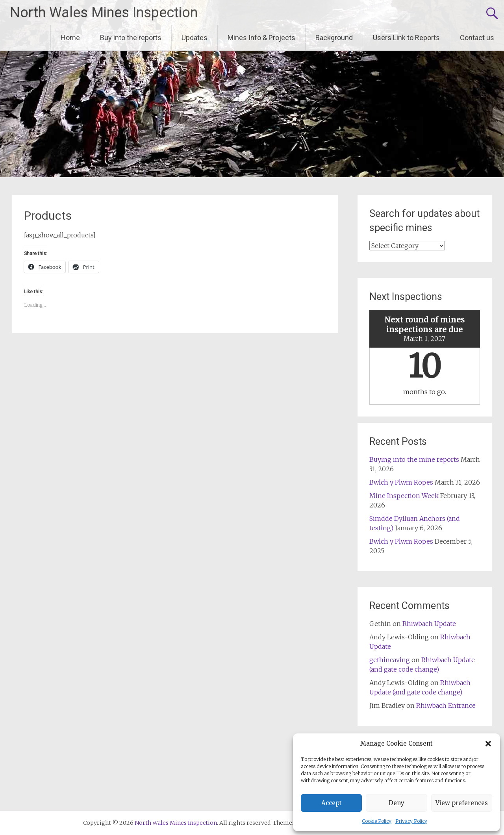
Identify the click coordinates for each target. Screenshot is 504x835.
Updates (195, 38)
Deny (397, 803)
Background (334, 38)
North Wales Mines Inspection (104, 13)
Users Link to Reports (406, 38)
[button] (488, 744)
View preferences (462, 803)
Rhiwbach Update (429, 624)
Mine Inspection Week (404, 496)
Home (70, 38)
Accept (332, 803)
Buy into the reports (131, 38)
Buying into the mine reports (414, 459)
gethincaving (390, 660)
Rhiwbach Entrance (446, 705)
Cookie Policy (377, 821)
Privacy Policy (411, 821)
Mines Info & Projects (261, 38)
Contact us (477, 38)
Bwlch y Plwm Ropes (401, 482)
